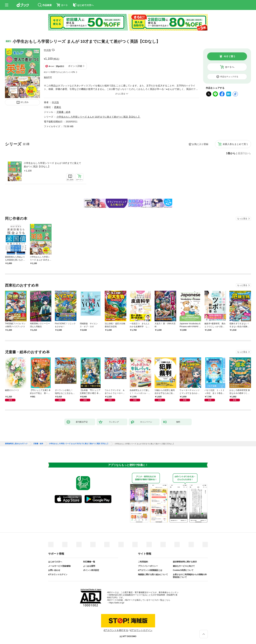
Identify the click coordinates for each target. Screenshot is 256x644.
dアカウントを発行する (116, 630)
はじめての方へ (55, 562)
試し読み (25, 102)
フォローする (53, 50)
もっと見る (242, 219)
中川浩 (47, 50)
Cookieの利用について (183, 570)
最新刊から (244, 153)
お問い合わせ (54, 570)
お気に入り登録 (200, 144)
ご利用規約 (143, 562)
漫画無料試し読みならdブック (16, 444)
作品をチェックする (229, 77)
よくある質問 (89, 566)
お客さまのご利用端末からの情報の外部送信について (190, 576)
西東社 (58, 107)
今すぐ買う (230, 56)
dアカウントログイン (58, 575)
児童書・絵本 (64, 112)
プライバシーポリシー (148, 566)
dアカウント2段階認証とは (150, 570)
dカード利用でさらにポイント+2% (59, 72)
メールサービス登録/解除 (59, 566)
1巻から (231, 153)
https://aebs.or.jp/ (117, 603)
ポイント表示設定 (91, 570)
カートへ (230, 67)
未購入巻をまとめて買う (235, 144)
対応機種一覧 (89, 562)
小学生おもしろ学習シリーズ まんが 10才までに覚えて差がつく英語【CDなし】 (52, 165)
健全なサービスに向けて (184, 566)
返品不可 (48, 77)
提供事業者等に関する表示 (185, 562)
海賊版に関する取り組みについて (153, 575)
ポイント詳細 (75, 66)
